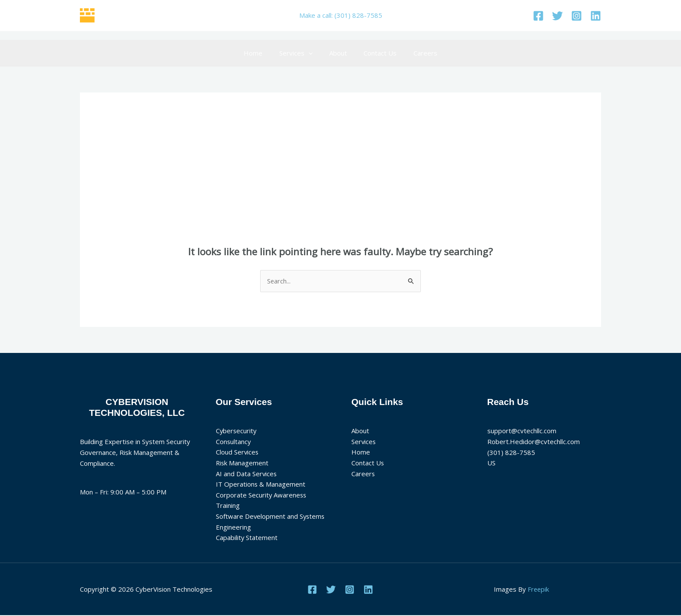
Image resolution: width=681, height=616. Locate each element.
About (338, 53)
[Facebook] (538, 16)
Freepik (538, 590)
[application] (312, 53)
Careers (418, 53)
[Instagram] (577, 16)
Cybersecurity (237, 431)
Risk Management (243, 463)
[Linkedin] (596, 16)
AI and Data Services (247, 474)
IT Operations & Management (261, 484)
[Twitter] (557, 16)
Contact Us (377, 53)
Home (260, 53)
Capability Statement (247, 538)
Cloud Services (238, 452)
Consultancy (234, 441)
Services (299, 53)
